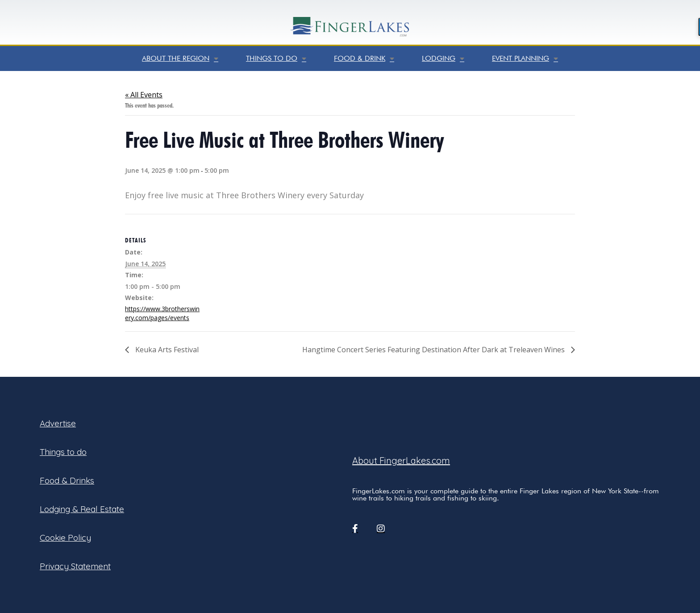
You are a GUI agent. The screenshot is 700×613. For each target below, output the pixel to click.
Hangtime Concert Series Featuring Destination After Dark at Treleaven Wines (434, 350)
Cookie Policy (65, 538)
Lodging (443, 58)
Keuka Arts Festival (166, 350)
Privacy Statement (75, 566)
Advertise (58, 423)
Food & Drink (364, 58)
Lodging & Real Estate (82, 509)
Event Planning (525, 58)
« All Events (144, 95)
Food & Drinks (67, 480)
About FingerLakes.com (401, 461)
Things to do (276, 58)
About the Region (180, 58)
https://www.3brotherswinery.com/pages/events (162, 313)
